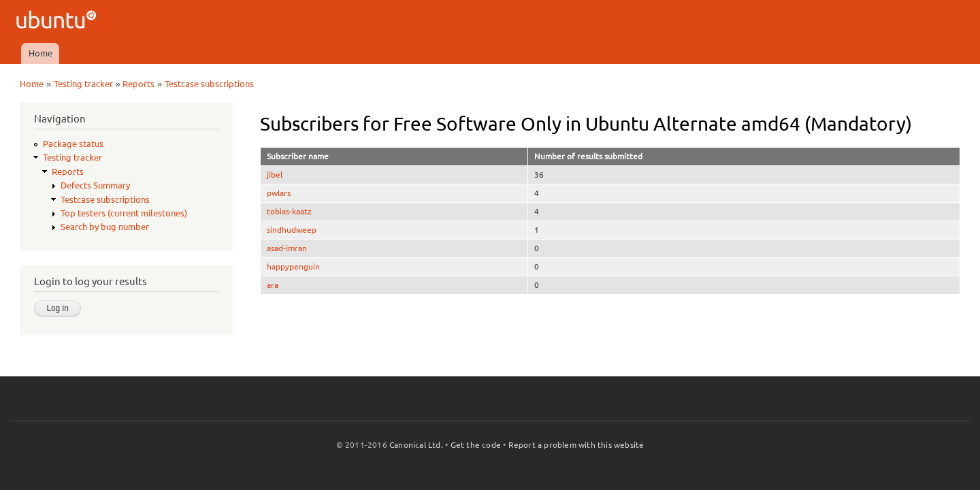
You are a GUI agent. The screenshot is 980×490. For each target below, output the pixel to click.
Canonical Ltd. (416, 445)
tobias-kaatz (289, 211)
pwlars (279, 193)
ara (273, 285)
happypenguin (293, 266)
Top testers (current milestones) (124, 213)
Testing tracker (83, 84)
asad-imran (287, 248)
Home (40, 53)
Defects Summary (95, 185)
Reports (138, 84)
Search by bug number (105, 227)
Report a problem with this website (576, 445)
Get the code (476, 445)
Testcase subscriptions (209, 84)
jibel (275, 175)
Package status (73, 144)
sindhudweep (292, 230)
